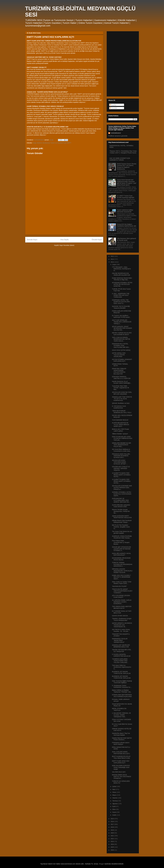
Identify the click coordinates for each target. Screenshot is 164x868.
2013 (112, 259)
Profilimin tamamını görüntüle (118, 136)
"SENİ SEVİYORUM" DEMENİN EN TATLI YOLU (122, 412)
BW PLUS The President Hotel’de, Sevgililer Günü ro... (121, 527)
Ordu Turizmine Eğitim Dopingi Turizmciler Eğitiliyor (122, 682)
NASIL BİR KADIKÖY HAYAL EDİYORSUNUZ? (121, 554)
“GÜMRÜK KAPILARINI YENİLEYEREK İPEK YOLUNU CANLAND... (120, 661)
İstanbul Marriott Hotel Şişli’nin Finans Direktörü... (122, 739)
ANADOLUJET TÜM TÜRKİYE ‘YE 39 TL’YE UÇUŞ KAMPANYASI (122, 399)
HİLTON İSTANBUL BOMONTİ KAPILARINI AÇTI (122, 360)
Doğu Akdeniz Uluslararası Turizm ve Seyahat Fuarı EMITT (52, 143)
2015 (112, 819)
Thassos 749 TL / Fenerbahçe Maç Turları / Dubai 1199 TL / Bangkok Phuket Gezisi (123, 152)
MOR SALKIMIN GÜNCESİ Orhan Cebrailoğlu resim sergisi (121, 767)
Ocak (114, 265)
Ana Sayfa (64, 240)
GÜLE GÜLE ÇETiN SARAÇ (121, 350)
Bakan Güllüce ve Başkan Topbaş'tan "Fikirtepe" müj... (122, 691)
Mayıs (114, 795)
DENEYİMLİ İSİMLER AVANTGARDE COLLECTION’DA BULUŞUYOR (119, 371)
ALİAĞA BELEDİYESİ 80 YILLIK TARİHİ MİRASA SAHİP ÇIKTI (120, 425)
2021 (112, 836)
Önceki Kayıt (97, 240)
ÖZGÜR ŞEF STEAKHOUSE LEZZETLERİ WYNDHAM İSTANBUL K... (121, 549)
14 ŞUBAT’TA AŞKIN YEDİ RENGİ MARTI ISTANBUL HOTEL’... (121, 475)
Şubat (114, 786)
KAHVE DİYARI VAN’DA (120, 616)
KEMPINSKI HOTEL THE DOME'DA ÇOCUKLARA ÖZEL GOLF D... (121, 302)
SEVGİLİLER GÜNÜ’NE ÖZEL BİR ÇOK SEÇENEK (122, 393)
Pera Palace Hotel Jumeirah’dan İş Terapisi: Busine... (121, 542)
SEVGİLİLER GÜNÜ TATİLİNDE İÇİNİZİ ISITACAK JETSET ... (120, 462)
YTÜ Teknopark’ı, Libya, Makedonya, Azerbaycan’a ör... (121, 269)
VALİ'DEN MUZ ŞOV (119, 772)
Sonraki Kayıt (32, 240)
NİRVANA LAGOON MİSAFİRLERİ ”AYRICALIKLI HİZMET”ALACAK (122, 571)
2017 (112, 824)
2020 (112, 833)
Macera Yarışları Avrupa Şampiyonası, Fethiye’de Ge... (121, 511)
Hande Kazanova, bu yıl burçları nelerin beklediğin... (122, 382)
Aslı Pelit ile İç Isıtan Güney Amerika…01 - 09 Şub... (121, 630)
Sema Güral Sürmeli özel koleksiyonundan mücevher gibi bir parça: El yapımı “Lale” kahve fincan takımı (127, 182)
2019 (112, 830)
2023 (112, 841)
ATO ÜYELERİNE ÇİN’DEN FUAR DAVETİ (121, 596)
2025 (112, 847)
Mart (114, 789)
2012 (112, 256)
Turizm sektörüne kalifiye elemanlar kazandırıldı (125, 211)
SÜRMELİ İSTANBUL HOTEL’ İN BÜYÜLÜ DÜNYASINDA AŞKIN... (122, 494)
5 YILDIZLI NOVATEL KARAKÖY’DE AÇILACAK (121, 655)
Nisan (114, 792)
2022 (112, 839)
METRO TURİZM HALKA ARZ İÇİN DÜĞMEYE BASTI (122, 334)
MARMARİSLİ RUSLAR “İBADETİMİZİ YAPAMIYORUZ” (120, 640)
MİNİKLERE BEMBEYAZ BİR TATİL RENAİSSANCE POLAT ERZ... (122, 445)
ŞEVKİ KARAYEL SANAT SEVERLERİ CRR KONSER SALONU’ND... (122, 328)
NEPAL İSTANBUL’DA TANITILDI (119, 709)
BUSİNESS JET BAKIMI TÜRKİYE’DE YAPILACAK (121, 673)
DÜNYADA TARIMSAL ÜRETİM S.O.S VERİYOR (121, 378)
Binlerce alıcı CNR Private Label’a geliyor (120, 430)
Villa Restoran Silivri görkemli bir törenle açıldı (127, 239)
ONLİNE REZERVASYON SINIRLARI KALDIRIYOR (121, 274)
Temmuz (115, 801)
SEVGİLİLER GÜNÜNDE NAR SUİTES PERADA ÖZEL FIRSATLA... (122, 488)
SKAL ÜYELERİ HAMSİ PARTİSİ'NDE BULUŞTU (121, 753)
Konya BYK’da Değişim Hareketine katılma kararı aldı (127, 225)
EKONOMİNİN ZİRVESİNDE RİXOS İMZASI (121, 559)
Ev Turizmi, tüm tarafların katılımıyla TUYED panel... (121, 316)
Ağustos (115, 804)
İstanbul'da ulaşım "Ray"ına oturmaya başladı (121, 734)
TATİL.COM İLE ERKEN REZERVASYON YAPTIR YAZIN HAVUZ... (121, 339)
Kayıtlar (113, 105)
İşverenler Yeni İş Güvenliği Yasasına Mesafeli (121, 307)
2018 (112, 827)
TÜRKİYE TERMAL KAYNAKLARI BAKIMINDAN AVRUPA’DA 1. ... (122, 564)
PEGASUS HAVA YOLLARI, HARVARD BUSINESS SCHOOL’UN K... (121, 456)
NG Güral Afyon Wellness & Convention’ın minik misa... (122, 450)
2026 (112, 850)
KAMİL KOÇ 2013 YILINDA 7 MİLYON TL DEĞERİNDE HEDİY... (121, 577)
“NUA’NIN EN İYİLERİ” (119, 586)
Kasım (115, 812)
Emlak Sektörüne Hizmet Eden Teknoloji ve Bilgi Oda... (122, 279)
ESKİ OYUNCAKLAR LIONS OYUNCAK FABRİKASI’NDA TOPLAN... (122, 438)
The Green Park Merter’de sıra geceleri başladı (122, 532)
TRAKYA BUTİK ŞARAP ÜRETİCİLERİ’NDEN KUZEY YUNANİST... (122, 591)
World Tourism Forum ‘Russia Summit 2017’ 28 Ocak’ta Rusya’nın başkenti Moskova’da (127, 166)
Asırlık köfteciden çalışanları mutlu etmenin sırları (121, 506)
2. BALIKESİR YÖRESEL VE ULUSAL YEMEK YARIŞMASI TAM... (121, 715)
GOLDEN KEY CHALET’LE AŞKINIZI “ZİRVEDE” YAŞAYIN (121, 468)
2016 (112, 821)
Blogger (102, 864)
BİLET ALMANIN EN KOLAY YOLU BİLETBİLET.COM (121, 757)
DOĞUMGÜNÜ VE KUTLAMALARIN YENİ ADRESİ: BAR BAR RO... (121, 500)
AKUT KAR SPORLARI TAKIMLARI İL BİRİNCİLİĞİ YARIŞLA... (122, 322)
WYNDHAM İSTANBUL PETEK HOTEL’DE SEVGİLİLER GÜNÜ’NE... (122, 284)
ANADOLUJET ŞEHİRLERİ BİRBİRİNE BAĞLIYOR (121, 646)
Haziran (115, 798)
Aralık (114, 815)
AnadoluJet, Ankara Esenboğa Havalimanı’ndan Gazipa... (122, 537)
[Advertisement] (64, 218)
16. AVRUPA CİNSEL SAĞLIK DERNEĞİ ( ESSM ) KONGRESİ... (122, 602)
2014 (112, 262)
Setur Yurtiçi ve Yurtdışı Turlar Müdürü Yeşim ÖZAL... (122, 583)
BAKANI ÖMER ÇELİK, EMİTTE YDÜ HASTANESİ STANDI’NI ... (122, 777)
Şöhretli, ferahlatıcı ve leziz (121, 403)
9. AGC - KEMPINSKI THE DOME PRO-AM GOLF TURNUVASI (121, 295)
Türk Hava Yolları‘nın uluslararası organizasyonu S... (122, 667)
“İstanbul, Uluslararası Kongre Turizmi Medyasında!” (122, 619)
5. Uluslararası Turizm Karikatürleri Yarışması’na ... (122, 686)
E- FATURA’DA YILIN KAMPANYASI (119, 407)
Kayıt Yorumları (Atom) (67, 245)
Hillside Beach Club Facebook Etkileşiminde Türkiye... (122, 521)
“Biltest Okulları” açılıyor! (120, 434)
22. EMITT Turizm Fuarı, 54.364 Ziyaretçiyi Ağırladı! (126, 197)
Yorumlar (113, 108)
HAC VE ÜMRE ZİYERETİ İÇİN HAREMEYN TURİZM (120, 159)
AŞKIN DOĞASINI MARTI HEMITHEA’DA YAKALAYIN (122, 517)
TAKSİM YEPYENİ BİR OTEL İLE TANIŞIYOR (122, 651)
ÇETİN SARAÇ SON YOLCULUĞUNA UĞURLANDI (119, 355)
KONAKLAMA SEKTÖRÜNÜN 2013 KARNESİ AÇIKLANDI (122, 696)
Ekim (114, 809)
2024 (112, 844)
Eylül (114, 806)
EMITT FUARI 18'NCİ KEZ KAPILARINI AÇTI (121, 762)
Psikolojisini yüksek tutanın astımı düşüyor (121, 743)
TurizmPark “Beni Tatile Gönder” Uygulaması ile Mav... (120, 388)
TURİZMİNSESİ (116, 133)
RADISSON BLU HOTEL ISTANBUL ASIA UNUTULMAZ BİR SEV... (121, 346)
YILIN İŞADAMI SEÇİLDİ (120, 420)
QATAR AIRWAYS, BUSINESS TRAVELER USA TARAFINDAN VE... (122, 625)
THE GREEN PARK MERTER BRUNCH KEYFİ (122, 607)
